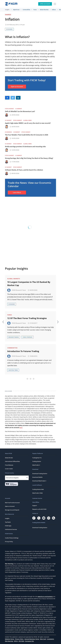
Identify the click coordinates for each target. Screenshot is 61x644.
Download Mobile (37, 477)
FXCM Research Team (19, 290)
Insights (7, 10)
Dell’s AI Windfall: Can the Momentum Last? (20, 111)
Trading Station (37, 461)
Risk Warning (9, 641)
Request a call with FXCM (39, 509)
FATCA (16, 641)
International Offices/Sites (12, 461)
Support (35, 506)
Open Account (45, 4)
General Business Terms (32, 639)
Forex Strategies (27, 337)
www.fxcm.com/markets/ (45, 597)
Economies (9, 29)
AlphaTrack (16, 10)
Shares (8, 15)
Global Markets (44, 10)
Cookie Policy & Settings (12, 538)
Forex (35, 10)
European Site (29, 641)
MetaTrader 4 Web (37, 493)
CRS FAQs (21, 641)
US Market (19, 109)
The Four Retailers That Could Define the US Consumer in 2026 (27, 135)
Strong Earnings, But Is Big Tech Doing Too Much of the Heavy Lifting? (29, 158)
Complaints (50, 639)
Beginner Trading (14, 337)
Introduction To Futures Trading (23, 351)
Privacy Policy (9, 542)
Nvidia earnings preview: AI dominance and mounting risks (25, 147)
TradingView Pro (37, 458)
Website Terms (10, 639)
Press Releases (9, 465)
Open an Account (17, 87)
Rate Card (43, 639)
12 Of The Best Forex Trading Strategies (27, 318)
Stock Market (9, 109)
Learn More (17, 192)
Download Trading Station (40, 474)
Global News (28, 120)
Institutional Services (11, 529)
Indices (54, 10)
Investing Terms (13, 370)
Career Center (9, 469)
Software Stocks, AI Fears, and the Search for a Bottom (24, 170)
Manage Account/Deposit (12, 510)
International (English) (12, 478)
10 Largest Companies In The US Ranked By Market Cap (29, 284)
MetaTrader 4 (36, 465)
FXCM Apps (8, 526)
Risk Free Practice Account (12, 503)
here (21, 428)
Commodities (26, 10)
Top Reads (8, 522)
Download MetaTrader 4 (39, 481)
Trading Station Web (38, 489)
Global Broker (9, 458)
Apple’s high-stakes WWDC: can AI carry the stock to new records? (28, 123)
